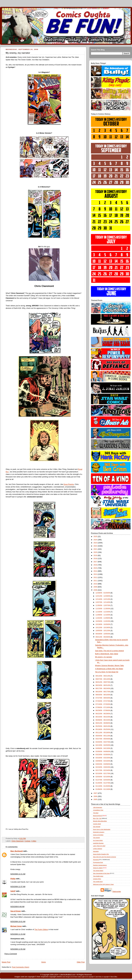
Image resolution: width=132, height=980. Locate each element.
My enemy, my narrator (18, 53)
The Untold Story (98, 882)
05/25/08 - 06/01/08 (103, 726)
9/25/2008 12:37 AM (18, 887)
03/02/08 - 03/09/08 (103, 764)
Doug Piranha (69, 484)
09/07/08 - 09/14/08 (103, 679)
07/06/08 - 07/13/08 (103, 707)
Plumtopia (96, 860)
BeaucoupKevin (98, 816)
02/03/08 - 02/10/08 (103, 777)
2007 (96, 793)
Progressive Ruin (98, 862)
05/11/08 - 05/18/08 (103, 733)
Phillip (13, 879)
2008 (96, 590)
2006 (96, 796)
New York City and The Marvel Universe (105, 857)
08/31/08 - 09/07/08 (103, 682)
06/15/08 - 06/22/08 (103, 717)
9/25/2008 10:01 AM (18, 922)
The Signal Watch (98, 871)
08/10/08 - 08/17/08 (103, 692)
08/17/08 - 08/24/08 (103, 688)
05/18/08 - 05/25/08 (103, 729)
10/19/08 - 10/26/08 (103, 624)
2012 (96, 577)
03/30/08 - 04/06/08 (103, 752)
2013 (96, 574)
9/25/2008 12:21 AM (18, 874)
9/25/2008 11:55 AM (18, 949)
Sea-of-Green (16, 911)
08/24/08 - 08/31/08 (103, 685)
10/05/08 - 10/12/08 (103, 631)
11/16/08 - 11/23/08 (103, 612)
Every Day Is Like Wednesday (102, 829)
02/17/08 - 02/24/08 (103, 770)
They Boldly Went (98, 876)
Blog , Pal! (97, 818)
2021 (96, 549)
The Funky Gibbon (41, 930)
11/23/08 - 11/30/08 (103, 609)
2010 (96, 584)
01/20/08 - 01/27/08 (103, 783)
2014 (96, 571)
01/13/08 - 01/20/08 (103, 786)
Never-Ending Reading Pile (101, 854)
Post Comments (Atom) (21, 967)
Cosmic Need (97, 824)
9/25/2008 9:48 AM (17, 907)
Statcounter (117, 892)
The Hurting (96, 838)
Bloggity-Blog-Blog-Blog (100, 821)
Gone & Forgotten (98, 835)
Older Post (81, 962)
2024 (96, 540)
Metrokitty (96, 851)
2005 (96, 799)
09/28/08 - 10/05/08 (103, 634)
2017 (96, 562)
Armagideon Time (98, 810)
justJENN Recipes (98, 843)
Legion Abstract (98, 849)
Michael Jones (16, 926)
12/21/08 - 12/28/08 (103, 596)
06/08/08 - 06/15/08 (103, 720)
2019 (96, 555)
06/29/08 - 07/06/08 (103, 710)
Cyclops (27, 841)
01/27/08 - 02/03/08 (103, 780)
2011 (96, 581)
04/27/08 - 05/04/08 (103, 739)
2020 (96, 552)
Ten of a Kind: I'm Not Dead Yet (107, 672)
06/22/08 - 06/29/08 (103, 714)
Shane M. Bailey (98, 868)
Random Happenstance (100, 865)
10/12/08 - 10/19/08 (103, 628)
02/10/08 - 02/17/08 (103, 774)
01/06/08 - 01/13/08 (103, 789)
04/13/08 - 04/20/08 (103, 745)
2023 (96, 543)
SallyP (13, 891)
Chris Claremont (17, 841)
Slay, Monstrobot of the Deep (101, 873)
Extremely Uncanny (99, 832)
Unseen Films (97, 879)
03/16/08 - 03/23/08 (103, 758)
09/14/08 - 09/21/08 (103, 676)
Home (44, 962)
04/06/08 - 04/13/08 (103, 748)
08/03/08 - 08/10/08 (103, 695)
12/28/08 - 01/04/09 (103, 593)
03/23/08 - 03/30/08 (103, 755)
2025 (96, 537)
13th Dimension (98, 807)
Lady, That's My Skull (99, 846)
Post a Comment (11, 954)
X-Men (34, 841)
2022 (96, 546)
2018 (96, 559)
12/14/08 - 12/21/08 (103, 599)
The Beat (96, 813)
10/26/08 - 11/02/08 (103, 621)
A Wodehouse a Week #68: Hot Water (109, 669)
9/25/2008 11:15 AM (18, 934)
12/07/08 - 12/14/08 (103, 602)
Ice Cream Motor (98, 840)
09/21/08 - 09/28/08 (103, 637)
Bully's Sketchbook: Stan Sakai (107, 654)
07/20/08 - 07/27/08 (103, 701)
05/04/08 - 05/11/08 (103, 736)
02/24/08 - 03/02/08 (103, 767)
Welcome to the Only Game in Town (103, 884)
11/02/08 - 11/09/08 (103, 618)
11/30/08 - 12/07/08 (103, 605)
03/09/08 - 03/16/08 (103, 761)
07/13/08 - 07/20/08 (103, 704)
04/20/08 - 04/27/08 (103, 742)
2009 (96, 587)
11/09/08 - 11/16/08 (103, 615)
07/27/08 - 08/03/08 (103, 698)
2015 (96, 568)
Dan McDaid (97, 827)
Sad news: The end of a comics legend (109, 651)
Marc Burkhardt (17, 851)
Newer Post (6, 962)
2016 (96, 565)
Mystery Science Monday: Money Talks (110, 666)
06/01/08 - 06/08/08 (103, 723)
